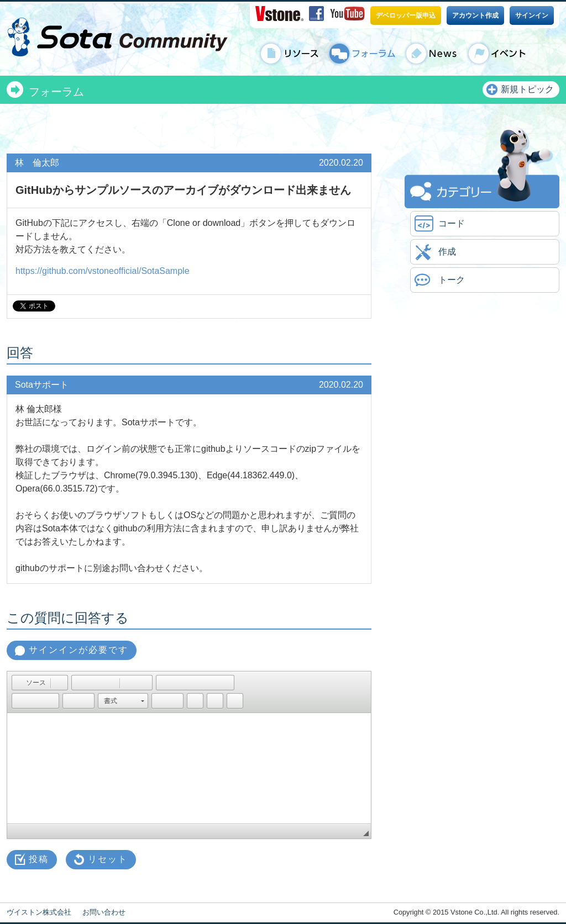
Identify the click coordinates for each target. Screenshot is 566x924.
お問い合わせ (104, 912)
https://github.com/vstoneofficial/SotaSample (103, 271)
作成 (447, 252)
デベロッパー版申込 (406, 15)
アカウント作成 (475, 15)
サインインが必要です (78, 650)
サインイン (532, 15)
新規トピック (527, 89)
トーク (452, 280)
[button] (31, 683)
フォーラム (56, 92)
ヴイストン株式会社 (39, 912)
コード (452, 223)
